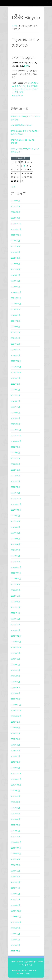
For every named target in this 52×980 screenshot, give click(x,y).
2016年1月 (15, 905)
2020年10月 (16, 579)
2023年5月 (15, 401)
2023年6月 (15, 395)
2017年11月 (16, 779)
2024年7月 (15, 321)
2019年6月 (15, 670)
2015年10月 (16, 922)
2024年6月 (15, 327)
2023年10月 (16, 372)
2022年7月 (15, 458)
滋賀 (21, 92)
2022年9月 (15, 447)
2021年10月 (16, 510)
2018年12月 (16, 705)
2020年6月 (15, 601)
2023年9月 (15, 378)
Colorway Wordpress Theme (22, 970)
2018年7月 (15, 733)
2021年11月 (16, 504)
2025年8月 (15, 246)
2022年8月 (15, 453)
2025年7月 (15, 252)
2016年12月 (16, 842)
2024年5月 (15, 332)
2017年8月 (15, 796)
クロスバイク (20, 86)
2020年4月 (15, 613)
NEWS (27, 66)
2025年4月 (15, 269)
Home (15, 26)
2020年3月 (15, 619)
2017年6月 (15, 808)
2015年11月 (16, 917)
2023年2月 (15, 418)
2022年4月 (15, 475)
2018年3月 (15, 756)
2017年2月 (15, 831)
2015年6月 (15, 945)
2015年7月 (15, 939)
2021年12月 (16, 498)
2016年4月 (15, 888)
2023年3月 (15, 413)
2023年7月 (15, 390)
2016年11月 (16, 848)
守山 (17, 92)
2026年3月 (15, 206)
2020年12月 (16, 567)
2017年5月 (15, 813)
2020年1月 (15, 630)
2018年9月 (15, 722)
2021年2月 (15, 556)
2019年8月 (15, 659)
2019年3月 (15, 687)
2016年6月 (15, 876)
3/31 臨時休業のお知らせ (21, 125)
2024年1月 (15, 355)
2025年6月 (15, 258)
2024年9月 (15, 309)
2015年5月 (15, 951)
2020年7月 (15, 596)
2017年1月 (15, 836)
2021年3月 (15, 550)
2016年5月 (15, 882)
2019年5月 (15, 676)
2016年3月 (15, 894)
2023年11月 (16, 367)
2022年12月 (16, 430)
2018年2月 (15, 762)
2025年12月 (16, 223)
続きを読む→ (17, 95)
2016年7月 (15, 871)
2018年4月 (15, 750)
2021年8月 (15, 521)
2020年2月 (15, 624)
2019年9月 (15, 653)
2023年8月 (15, 384)
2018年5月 (15, 745)
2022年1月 (15, 493)
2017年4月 (15, 819)
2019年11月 (16, 642)
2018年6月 (15, 739)
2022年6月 (15, 464)
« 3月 (13, 187)
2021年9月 (15, 516)
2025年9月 (15, 241)
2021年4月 (15, 544)
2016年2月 (15, 899)
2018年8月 (15, 727)
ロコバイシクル (21, 89)
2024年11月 (16, 298)
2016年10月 (16, 853)
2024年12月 (16, 292)
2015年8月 (15, 934)
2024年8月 (15, 315)
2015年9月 (15, 928)
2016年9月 (15, 859)
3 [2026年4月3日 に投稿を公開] (24, 166)
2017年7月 (15, 802)
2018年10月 (16, 716)
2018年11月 (16, 710)
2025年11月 (16, 229)
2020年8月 (15, 590)
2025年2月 (15, 281)
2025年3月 (15, 275)
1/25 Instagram (24, 58)
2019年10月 (16, 647)
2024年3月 (15, 344)
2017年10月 (16, 785)
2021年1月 (15, 561)
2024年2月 (15, 349)
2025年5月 (15, 264)
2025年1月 (15, 287)
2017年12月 (16, 773)
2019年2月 (15, 693)
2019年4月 (15, 682)
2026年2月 (15, 212)
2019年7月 (15, 665)
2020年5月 (15, 607)
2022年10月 (16, 441)
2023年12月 (16, 361)
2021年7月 (15, 527)
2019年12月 (16, 636)
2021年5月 (15, 539)
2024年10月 (16, 304)
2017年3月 (15, 825)
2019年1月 (15, 699)
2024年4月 (15, 338)
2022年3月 (15, 481)
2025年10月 (16, 235)
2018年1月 (15, 768)
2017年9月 (15, 791)
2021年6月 (15, 533)
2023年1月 (15, 424)
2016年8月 (15, 865)
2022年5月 (15, 470)
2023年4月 (15, 407)
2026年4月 (15, 201)
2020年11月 (16, 573)
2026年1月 (15, 218)
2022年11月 (16, 435)
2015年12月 (16, 911)
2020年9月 (15, 584)
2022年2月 (15, 487)
